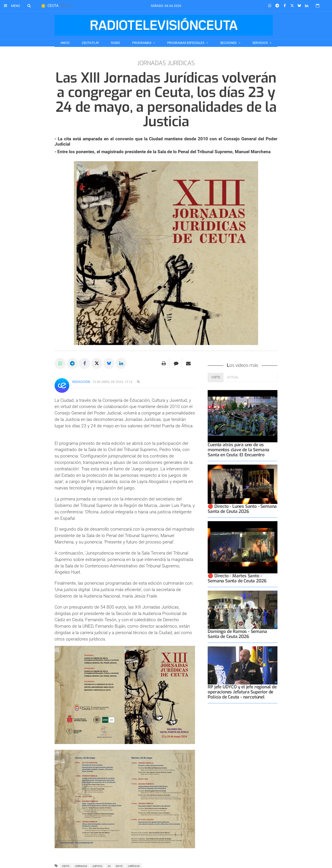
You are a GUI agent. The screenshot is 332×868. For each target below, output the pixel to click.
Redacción (81, 382)
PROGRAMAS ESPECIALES (186, 43)
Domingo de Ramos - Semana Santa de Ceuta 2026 (237, 634)
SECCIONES (229, 43)
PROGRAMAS (142, 43)
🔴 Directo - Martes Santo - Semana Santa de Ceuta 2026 (237, 578)
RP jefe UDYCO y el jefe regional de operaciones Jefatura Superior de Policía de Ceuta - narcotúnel (242, 692)
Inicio (65, 43)
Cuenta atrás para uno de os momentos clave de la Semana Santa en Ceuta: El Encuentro (239, 450)
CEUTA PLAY (90, 43)
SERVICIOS (260, 43)
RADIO (116, 43)
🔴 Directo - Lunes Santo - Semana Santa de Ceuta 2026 (242, 509)
